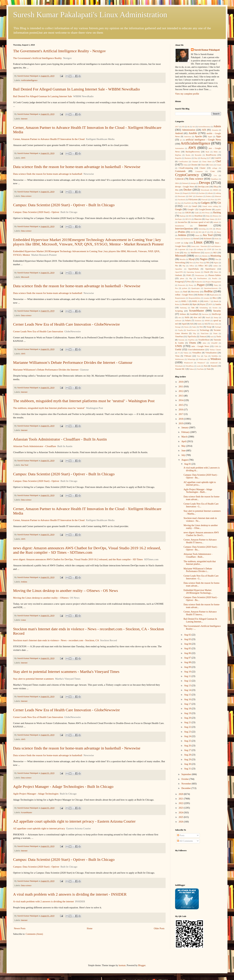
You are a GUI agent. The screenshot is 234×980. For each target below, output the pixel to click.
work (199, 366)
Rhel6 (216, 301)
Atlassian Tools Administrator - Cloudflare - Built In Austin (60, 439)
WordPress (190, 366)
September (186, 774)
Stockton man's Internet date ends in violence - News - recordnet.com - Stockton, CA (56, 640)
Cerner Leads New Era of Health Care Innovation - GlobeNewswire (66, 324)
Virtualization (211, 353)
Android (179, 133)
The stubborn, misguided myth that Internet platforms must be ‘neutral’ (49, 408)
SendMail (194, 314)
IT (206, 232)
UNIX (179, 346)
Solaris (188, 321)
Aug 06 (188, 653)
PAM (189, 275)
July (184, 455)
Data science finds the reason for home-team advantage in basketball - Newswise (77, 167)
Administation (189, 130)
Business (188, 158)
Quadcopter (196, 288)
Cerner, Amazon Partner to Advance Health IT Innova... (200, 541)
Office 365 (203, 266)
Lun (216, 249)
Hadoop (182, 216)
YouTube (200, 369)
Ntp (184, 266)
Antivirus (188, 137)
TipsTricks (192, 337)
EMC (191, 196)
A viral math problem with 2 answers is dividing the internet (43, 901)
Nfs (208, 263)
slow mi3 (198, 317)
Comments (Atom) (34, 934)
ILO (219, 219)
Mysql (192, 259)
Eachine (202, 193)
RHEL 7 (207, 301)
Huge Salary (210, 219)
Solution (198, 321)
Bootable (198, 155)
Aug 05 (188, 648)
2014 (181, 400)
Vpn (206, 356)
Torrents (181, 340)
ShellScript (216, 314)
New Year (200, 263)
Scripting (179, 311)
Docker (187, 190)
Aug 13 (188, 686)
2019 (181, 423)
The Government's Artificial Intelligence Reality (37, 58)
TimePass (179, 337)
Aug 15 (188, 695)
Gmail (194, 206)
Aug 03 (188, 639)
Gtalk (197, 213)
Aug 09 (188, 667)
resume (207, 298)
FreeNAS (188, 203)
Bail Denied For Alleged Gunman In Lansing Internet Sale (43, 96)
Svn (201, 327)
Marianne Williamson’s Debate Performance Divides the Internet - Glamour (73, 362)
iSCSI (193, 232)
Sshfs (199, 324)
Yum (209, 369)
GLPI (186, 206)
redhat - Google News (184, 295)
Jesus (197, 235)
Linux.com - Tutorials (199, 246)
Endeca (209, 196)
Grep (180, 213)
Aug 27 (188, 750)
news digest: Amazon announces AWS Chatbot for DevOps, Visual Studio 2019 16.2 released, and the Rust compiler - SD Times (78, 559)
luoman (122, 965)
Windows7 (201, 363)
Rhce (215, 298)
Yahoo (192, 369)
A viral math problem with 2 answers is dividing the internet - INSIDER (70, 894)
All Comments (185, 841)
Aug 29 (188, 759)
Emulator (199, 196)
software (178, 321)
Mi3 (215, 253)
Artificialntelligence (29, 80)
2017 (177, 127)
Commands (180, 171)
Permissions (200, 275)
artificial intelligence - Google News (203, 140)
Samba (218, 304)
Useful (178, 349)
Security (217, 311)
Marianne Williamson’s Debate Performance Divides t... (198, 570)
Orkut (216, 272)
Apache (198, 136)
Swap (209, 327)
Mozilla (183, 259)
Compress (199, 171)
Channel (195, 161)
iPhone (218, 229)
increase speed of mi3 (200, 222)
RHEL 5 (185, 301)
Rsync (203, 304)
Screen (215, 308)
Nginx (216, 263)
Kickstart (207, 239)
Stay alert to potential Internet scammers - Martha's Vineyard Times (66, 672)
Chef (218, 161)
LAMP (178, 243)
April (184, 441)
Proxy (191, 285)
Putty (216, 285)
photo (182, 278)
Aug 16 (188, 699)
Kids (217, 239)
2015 (181, 405)
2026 (181, 822)
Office (192, 266)
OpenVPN (179, 272)
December (186, 788)
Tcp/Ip (180, 330)
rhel (176, 301)
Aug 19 (188, 713)
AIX (204, 130)
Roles (177, 304)
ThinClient (205, 333)
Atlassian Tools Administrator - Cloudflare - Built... (198, 555)
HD (190, 216)
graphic (218, 209)
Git (219, 203)
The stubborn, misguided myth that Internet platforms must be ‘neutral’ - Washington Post (84, 401)
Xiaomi (214, 366)
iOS (211, 229)
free (179, 203)
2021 (181, 799)
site (180, 317)
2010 (181, 382)
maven (207, 253)
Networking (180, 263)
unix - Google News (200, 346)
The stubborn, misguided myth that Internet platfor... (200, 563)
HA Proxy (206, 213)
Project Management (213, 282)
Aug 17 (188, 704)
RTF (210, 304)
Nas (217, 259)
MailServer (195, 253)
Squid (184, 324)
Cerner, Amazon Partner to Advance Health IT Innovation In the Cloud (49, 139)
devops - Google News (185, 187)
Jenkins (24, 582)
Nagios (204, 259)
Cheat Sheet (207, 161)
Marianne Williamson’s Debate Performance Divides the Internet (46, 370)
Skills (187, 317)
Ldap (186, 243)
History (216, 216)
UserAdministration (196, 350)
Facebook (181, 200)
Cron (212, 171)
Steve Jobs (214, 324)
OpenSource (210, 269)
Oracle (207, 272)
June (184, 451)
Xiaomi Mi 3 (180, 369)
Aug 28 (188, 755)
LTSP (209, 249)
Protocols (181, 285)
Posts (181, 835)
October (185, 779)
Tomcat (203, 337)
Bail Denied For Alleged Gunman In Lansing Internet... (200, 620)
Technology (205, 330)
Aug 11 (188, 676)
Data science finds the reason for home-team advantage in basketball (48, 174)
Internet (24, 119)
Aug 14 (188, 690)
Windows (216, 359)
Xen (205, 366)
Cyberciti (179, 179)
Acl (194, 127)
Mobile (205, 256)
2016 (181, 410)
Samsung (183, 308)
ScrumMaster (27, 812)
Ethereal (218, 196)
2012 (181, 391)
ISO (200, 232)
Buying (203, 158)
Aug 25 (188, 741)
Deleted (185, 183)
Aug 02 (188, 635)
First (212, 200)
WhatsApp (191, 359)
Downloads (205, 190)
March (185, 437)
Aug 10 (188, 672)
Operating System (193, 272)
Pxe (176, 288)
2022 (181, 803)
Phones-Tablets (215, 275)
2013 (181, 396)
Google (178, 209)
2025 (181, 817)
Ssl (206, 324)
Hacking (217, 213)
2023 (181, 808)
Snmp (216, 317)
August (185, 460)
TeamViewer (191, 330)
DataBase (215, 179)
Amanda (215, 130)
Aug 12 (188, 681)
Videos (186, 353)
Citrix (211, 165)
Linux (23, 620)
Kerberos (187, 239)
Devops (205, 183)
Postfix (215, 278)
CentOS (218, 158)
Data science (26, 196)
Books (188, 155)
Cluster (202, 168)
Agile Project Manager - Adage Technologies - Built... (198, 491)
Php (191, 278)
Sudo (194, 327)
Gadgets (205, 203)
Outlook (178, 275)
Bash (207, 152)
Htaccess (198, 219)
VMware (188, 356)
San (193, 308)
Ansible (193, 133)
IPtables (182, 232)
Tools (219, 337)
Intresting (202, 229)
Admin (217, 126)
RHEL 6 (196, 301)
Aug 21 (188, 722)
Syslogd (218, 327)
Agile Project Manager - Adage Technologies (36, 794)
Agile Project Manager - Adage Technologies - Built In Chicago (63, 787)
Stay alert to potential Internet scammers (33, 679)
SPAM (207, 321)
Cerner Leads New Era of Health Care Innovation (38, 331)
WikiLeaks (203, 359)
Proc (189, 282)
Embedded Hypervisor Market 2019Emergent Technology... (198, 592)
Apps (219, 136)
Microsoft (25, 277)
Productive (198, 282)
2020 (181, 794)
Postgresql (179, 282)
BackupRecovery (193, 152)
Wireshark (179, 366)
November (186, 784)
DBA (177, 183)
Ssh (191, 324)
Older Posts (159, 928)
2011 (181, 387)
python (184, 288)
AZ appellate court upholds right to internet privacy (39, 828)
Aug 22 (188, 727)
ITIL (212, 232)
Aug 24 (188, 736)
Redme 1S (202, 295)
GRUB (188, 213)
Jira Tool (25, 465)
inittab (216, 222)
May (184, 446)
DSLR (193, 193)
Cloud (219, 165)
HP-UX (188, 219)
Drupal (185, 193)
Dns (177, 190)
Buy (196, 158)
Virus (177, 356)
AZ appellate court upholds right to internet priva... (200, 484)
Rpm (195, 304)
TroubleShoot (204, 340)
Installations (180, 226)
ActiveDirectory (204, 127)
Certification (183, 161)
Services (205, 314)
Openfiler (179, 269)
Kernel (196, 239)
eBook (210, 193)
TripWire (191, 340)
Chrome (194, 165)
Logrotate (182, 249)
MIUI (197, 256)
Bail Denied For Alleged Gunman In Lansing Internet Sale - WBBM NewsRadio (76, 89)
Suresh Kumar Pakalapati (207, 50)
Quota (177, 292)
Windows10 (188, 363)
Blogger (142, 965)
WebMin (215, 356)
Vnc (199, 356)
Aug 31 (188, 769)
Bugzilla (178, 158)
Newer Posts (20, 928)
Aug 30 (188, 764)
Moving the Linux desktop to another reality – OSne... (201, 527)
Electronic (182, 196)
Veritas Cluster (215, 350)
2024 (181, 813)
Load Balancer (216, 246)
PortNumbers (202, 278)
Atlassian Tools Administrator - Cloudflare (35, 446)
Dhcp (216, 187)
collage (215, 168)
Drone (177, 193)
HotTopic (179, 219)
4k (188, 127)
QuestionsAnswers (211, 288)
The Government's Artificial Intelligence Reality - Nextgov (59, 51)
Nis (177, 266)
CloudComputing (186, 168)
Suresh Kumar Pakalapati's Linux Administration (90, 15)
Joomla (178, 239)
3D (183, 127)
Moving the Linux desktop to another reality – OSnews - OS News (66, 591)
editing (218, 193)
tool (212, 337)
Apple (210, 137)
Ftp (196, 203)
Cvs (215, 175)
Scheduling (204, 308)
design (193, 183)
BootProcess (211, 155)
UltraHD (214, 343)
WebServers (180, 359)
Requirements (180, 298)
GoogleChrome (205, 209)
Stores (186, 327)
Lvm (177, 253)
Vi (179, 353)
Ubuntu (192, 343)
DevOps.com (203, 187)
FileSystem (193, 200)
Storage (178, 327)
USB (216, 346)
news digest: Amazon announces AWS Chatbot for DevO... (201, 534)
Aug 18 (188, 709)
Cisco (203, 165)
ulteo (204, 343)
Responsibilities (194, 298)
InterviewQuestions (184, 229)
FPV (219, 200)
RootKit (186, 304)
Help (208, 216)
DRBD (215, 190)
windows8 (214, 363)
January (185, 428)
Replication (214, 295)
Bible (216, 152)
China (185, 165)
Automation (179, 148)
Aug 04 (188, 644)
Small (208, 317)
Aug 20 (188, 718)
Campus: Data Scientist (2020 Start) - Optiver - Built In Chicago (64, 205)
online (216, 266)
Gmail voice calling (210, 206)
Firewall (204, 200)
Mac (186, 253)
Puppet (201, 285)
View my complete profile (187, 94)
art (181, 140)
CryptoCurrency (187, 175)
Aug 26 (188, 746)
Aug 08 (188, 662)
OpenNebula (194, 269)
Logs (191, 249)
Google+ (191, 209)
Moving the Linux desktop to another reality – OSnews (41, 598)
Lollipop (200, 249)
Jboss (219, 232)
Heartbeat (198, 216)
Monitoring (216, 256)
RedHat (208, 291)
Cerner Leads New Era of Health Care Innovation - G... (201, 505)
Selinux (183, 314)
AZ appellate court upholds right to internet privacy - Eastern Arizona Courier (74, 821)
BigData (178, 155)
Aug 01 (188, 464)
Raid (185, 292)
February (186, 432)
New (191, 263)
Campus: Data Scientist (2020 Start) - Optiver (36, 212)
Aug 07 (188, 658)
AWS (23, 158)
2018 (181, 419)
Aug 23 (188, 732)
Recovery (195, 292)
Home (90, 928)
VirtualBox (197, 353)
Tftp (194, 333)
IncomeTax (182, 222)
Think (215, 333)
